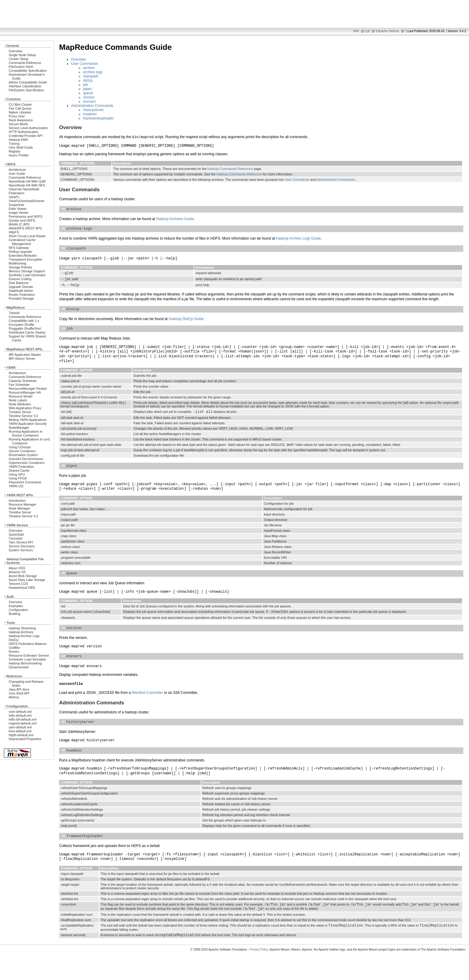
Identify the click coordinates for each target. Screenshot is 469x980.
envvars (89, 101)
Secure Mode (18, 124)
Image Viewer (19, 213)
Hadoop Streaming (22, 628)
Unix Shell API (19, 693)
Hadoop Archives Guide (175, 220)
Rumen (14, 652)
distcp (88, 80)
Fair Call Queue (20, 108)
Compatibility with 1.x (24, 321)
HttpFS (14, 232)
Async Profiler (19, 155)
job (85, 85)
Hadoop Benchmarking (25, 663)
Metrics (14, 697)
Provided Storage (21, 298)
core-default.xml (20, 712)
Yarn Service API (21, 542)
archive (89, 68)
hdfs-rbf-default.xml (23, 719)
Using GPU (17, 474)
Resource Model (21, 396)
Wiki (356, 31)
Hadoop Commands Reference (230, 169)
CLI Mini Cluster (20, 104)
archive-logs (93, 72)
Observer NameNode (24, 189)
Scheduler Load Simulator (27, 659)
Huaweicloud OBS (22, 588)
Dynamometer (19, 667)
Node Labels (18, 400)
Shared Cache (19, 470)
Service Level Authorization (28, 128)
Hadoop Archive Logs (24, 636)
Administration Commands (92, 106)
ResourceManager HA (25, 392)
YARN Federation (21, 467)
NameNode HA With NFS (27, 185)
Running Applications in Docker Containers (26, 433)
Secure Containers (22, 451)
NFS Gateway (19, 248)
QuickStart (16, 534)
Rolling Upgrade (20, 252)
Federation (16, 193)
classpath (91, 76)
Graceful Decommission (26, 459)
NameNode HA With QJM (27, 181)
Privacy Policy (259, 969)
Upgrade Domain (21, 287)
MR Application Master (25, 355)
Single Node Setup (22, 55)
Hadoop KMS (18, 140)
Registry (15, 151)
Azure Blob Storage (23, 576)
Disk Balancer (19, 283)
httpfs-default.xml (21, 735)
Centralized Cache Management (22, 242)
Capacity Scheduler (23, 381)
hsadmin (90, 114)
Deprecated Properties (25, 739)
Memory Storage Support (27, 271)
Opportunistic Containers (27, 463)
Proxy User (17, 116)
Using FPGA (18, 478)
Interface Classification (25, 86)
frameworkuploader (99, 118)
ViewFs (14, 197)
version (89, 97)
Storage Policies (20, 267)
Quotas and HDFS (22, 220)
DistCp (14, 640)
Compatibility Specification (28, 71)
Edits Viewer (18, 209)
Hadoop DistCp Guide (186, 325)
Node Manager (19, 508)
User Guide (17, 174)
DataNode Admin (21, 291)
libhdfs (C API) (19, 224)
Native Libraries (20, 112)
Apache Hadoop (388, 31)
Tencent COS (18, 584)
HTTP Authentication (24, 132)
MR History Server (22, 358)
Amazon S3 (17, 572)
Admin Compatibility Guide (28, 82)
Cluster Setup (19, 59)
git (368, 31)
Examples (16, 606)
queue (88, 93)
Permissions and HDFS (26, 216)
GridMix (14, 648)
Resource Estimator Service (29, 655)
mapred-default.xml (23, 723)
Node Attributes (20, 404)
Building (15, 614)
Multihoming (17, 263)
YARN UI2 (16, 486)
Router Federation (22, 295)
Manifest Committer (147, 706)
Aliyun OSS (17, 568)
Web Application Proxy (25, 408)
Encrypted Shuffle (21, 325)
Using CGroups (20, 447)
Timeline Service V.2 (23, 416)
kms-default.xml (20, 731)
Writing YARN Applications (28, 420)
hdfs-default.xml (20, 715)
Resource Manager (22, 504)
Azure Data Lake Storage (27, 580)
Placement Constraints (25, 482)
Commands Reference (25, 63)
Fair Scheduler (19, 385)
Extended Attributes (23, 256)
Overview (15, 51)
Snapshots (16, 205)
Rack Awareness (21, 120)
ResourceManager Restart (28, 389)
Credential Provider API (26, 136)
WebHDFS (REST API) (25, 228)
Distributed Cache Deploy (27, 332)
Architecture (17, 170)
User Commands (85, 64)
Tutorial (14, 313)
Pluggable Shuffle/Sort (25, 328)
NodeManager (19, 428)
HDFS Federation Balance (28, 644)
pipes (87, 89)
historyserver (93, 110)
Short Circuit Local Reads (27, 236)
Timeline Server (20, 412)
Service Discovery (22, 546)
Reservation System (23, 455)
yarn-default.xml (20, 727)
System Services (21, 550)
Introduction (17, 501)
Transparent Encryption (25, 259)
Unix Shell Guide (21, 147)
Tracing (14, 144)
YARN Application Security (28, 424)
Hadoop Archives (21, 632)
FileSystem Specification (26, 90)
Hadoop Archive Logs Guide (298, 240)
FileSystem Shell (21, 67)
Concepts (16, 538)
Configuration (18, 610)
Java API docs (19, 689)
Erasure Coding (20, 279)
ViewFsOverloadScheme (27, 201)
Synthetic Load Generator (27, 275)
